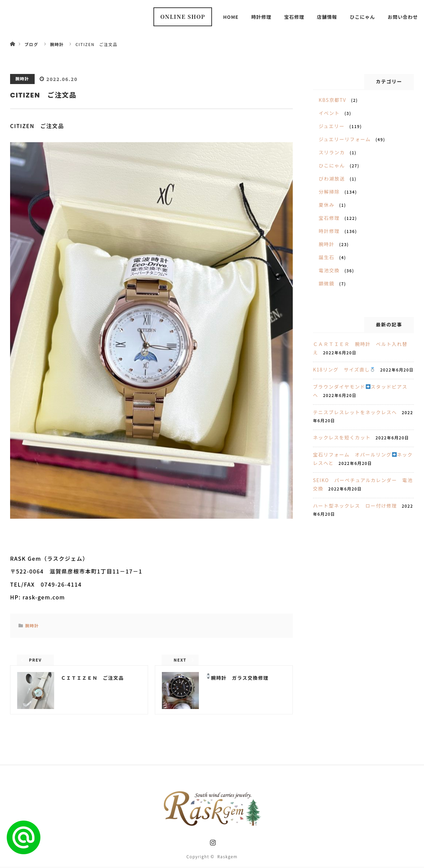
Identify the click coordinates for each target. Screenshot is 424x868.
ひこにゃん (362, 17)
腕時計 (22, 78)
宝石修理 (294, 17)
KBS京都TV (332, 100)
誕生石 (327, 257)
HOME (231, 17)
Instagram (212, 842)
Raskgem (227, 858)
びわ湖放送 (332, 179)
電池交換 (329, 270)
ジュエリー (332, 126)
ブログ (31, 44)
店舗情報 (327, 17)
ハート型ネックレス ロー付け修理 (355, 506)
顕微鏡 (327, 283)
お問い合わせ (403, 17)
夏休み (327, 205)
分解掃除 (329, 192)
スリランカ (332, 152)
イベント (329, 113)
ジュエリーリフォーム (345, 139)
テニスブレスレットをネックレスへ (355, 412)
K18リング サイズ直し (344, 369)
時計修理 (261, 17)
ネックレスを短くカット (342, 437)
